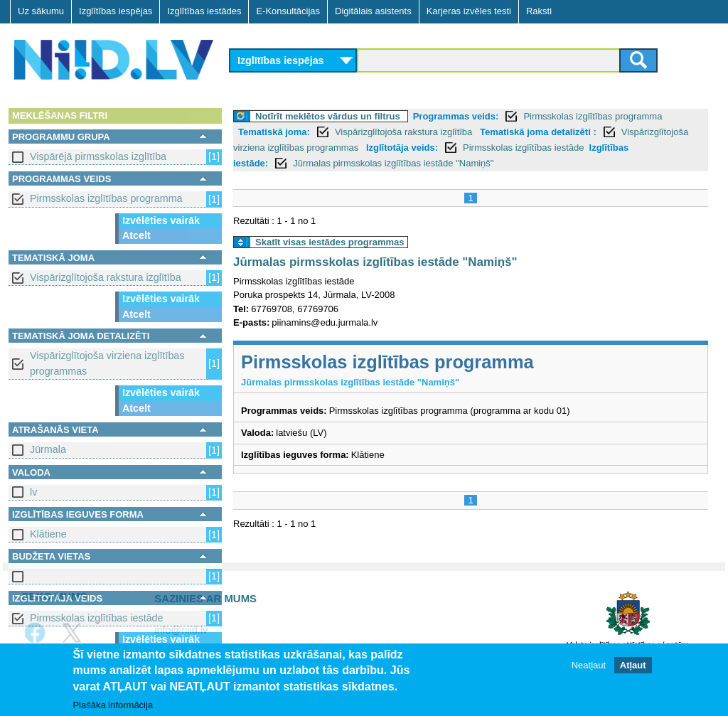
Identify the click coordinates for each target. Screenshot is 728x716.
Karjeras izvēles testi (469, 11)
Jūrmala (48, 449)
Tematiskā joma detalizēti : (538, 132)
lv (33, 492)
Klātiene (48, 534)
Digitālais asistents (373, 11)
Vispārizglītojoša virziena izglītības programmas (107, 363)
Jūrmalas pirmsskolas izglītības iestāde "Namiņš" (393, 163)
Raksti (539, 11)
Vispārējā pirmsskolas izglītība (98, 156)
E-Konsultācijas (288, 11)
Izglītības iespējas (116, 11)
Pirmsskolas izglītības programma (106, 198)
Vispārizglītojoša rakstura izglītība (106, 277)
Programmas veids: (456, 116)
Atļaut (633, 671)
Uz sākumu (41, 11)
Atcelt (136, 235)
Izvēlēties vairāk (161, 220)
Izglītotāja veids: (402, 148)
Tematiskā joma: (274, 132)
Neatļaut (589, 671)
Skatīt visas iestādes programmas (330, 242)
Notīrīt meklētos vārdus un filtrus (328, 116)
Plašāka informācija (113, 711)
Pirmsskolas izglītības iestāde (97, 618)
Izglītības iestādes (204, 11)
